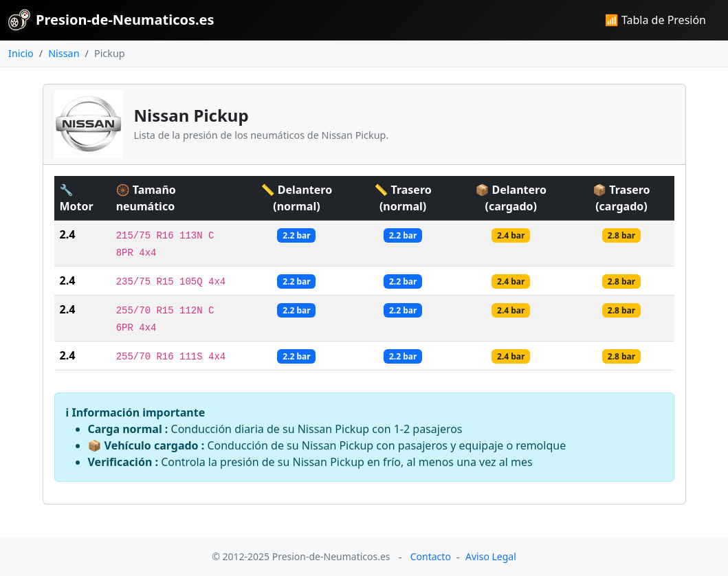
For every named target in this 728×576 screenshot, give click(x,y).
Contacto (431, 556)
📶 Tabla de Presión (655, 20)
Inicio (21, 53)
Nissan (64, 53)
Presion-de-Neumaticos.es (111, 20)
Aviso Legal (491, 556)
